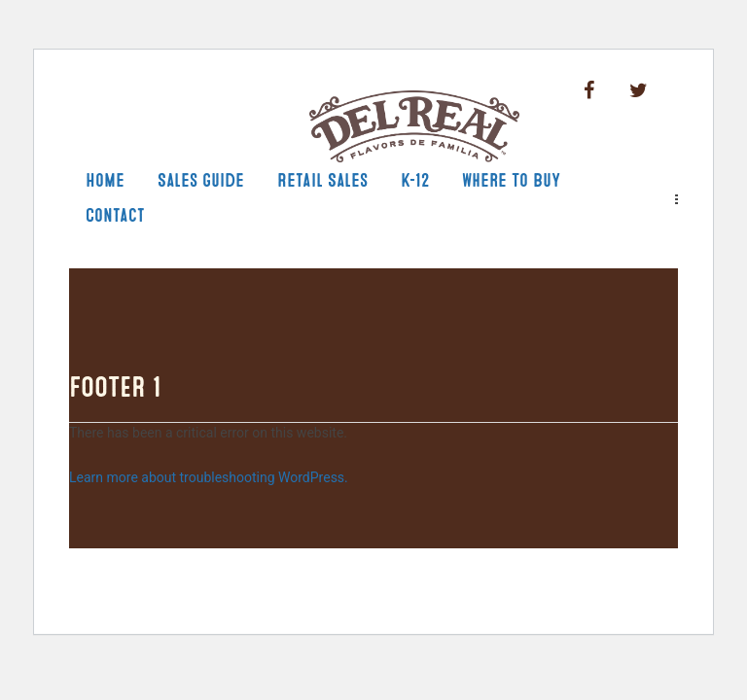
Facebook (589, 91)
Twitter (639, 91)
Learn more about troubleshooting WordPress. (209, 477)
